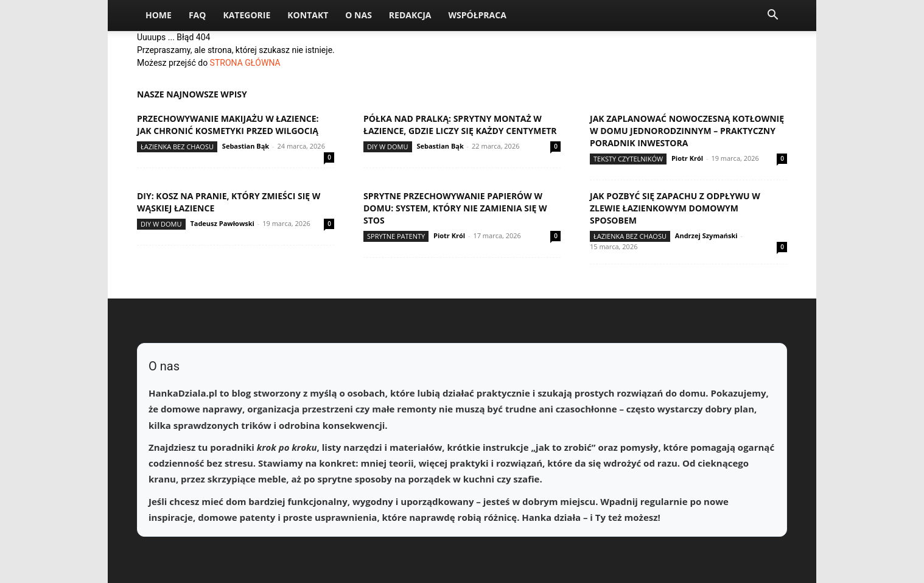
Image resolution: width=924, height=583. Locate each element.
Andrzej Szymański (706, 235)
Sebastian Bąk (246, 146)
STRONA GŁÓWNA (245, 63)
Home (159, 15)
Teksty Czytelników (628, 159)
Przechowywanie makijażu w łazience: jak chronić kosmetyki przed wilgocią (228, 125)
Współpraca (477, 15)
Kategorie (247, 15)
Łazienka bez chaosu (177, 147)
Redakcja (410, 15)
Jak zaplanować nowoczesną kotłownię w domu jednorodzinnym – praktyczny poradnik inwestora (687, 131)
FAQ (198, 15)
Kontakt (308, 15)
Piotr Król (687, 158)
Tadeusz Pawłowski (222, 223)
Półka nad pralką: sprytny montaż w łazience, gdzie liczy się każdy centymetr (460, 125)
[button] (772, 16)
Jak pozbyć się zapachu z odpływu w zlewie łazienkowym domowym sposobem (675, 208)
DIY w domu (388, 147)
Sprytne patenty (396, 236)
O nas (359, 15)
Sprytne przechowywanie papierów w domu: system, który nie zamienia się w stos (455, 208)
